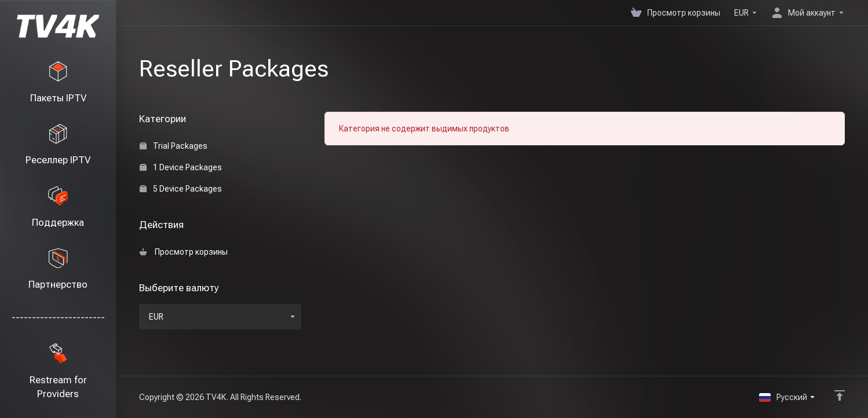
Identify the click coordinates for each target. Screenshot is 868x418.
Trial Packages (174, 146)
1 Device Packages (181, 167)
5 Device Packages (181, 189)
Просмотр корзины (184, 252)
